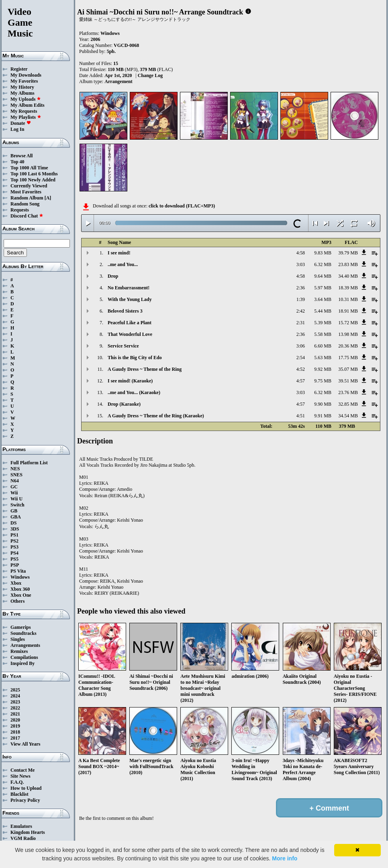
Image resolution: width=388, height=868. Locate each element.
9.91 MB (323, 416)
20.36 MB (348, 346)
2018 (15, 732)
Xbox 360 (20, 589)
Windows (20, 577)
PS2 (14, 541)
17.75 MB (348, 358)
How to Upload (26, 788)
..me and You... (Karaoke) (134, 392)
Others (17, 601)
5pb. (111, 51)
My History (22, 87)
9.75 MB (323, 381)
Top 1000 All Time (29, 168)
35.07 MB (348, 369)
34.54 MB (348, 416)
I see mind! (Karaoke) (130, 381)
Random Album (27, 198)
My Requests (24, 111)
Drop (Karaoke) (124, 404)
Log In (17, 129)
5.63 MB (323, 358)
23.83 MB (348, 264)
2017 (15, 738)
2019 (15, 726)
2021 (15, 714)
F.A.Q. (17, 782)
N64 (15, 481)
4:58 (301, 253)
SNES (16, 475)
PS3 (14, 547)
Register (19, 69)
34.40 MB (348, 276)
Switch (17, 505)
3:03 (301, 264)
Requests (20, 210)
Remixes (19, 651)
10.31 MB (348, 299)
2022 (15, 708)
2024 (15, 696)
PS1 (14, 535)
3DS (15, 529)
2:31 (301, 323)
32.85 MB (348, 404)
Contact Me (22, 770)
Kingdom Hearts (28, 832)
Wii (14, 493)
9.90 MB (323, 404)
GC (14, 487)
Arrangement (118, 81)
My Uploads (26, 99)
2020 (15, 720)
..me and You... (123, 264)
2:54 (301, 358)
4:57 (301, 381)
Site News (20, 776)
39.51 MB (348, 381)
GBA (16, 517)
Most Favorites (26, 192)
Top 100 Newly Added (33, 180)
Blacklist (19, 794)
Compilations (24, 657)
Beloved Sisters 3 (125, 311)
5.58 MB (323, 334)
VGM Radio (23, 838)
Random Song (25, 204)
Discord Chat (27, 216)
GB (14, 511)
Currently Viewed (29, 186)
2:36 (301, 288)
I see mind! (119, 253)
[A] (48, 198)
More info (285, 858)
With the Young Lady (130, 299)
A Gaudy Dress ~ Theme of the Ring (145, 369)
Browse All (21, 156)
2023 (15, 702)
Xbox (16, 583)
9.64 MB (323, 276)
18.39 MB (348, 288)
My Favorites (24, 81)
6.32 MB (323, 264)
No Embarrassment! (129, 288)
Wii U (16, 499)
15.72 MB (348, 323)
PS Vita (18, 571)
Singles (18, 639)
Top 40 (17, 162)
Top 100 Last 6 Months (34, 174)
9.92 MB (323, 369)
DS (13, 523)
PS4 (14, 553)
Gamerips (21, 627)
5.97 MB (323, 288)
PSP (15, 565)
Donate (21, 123)
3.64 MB (323, 299)
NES (15, 469)
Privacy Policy (25, 800)
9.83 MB (323, 253)
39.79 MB (348, 253)
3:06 (301, 346)
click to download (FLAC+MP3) (182, 206)
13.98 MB (348, 334)
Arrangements (25, 645)
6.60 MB (323, 346)
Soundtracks (23, 633)
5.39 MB (323, 323)
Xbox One (21, 595)
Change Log (150, 75)
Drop (113, 276)
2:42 (301, 311)
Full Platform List (29, 463)
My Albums (22, 93)
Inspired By (22, 663)
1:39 (301, 299)
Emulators (21, 826)
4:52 (301, 369)
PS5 (14, 559)
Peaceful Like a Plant (130, 323)
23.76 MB (348, 392)
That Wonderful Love (130, 334)
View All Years (25, 744)
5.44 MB (323, 311)
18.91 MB (348, 311)
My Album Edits (28, 105)
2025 (15, 690)
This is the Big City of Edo (135, 358)
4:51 (301, 416)
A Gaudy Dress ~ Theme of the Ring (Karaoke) (156, 416)
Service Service (123, 346)
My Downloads (26, 75)
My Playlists (26, 117)
